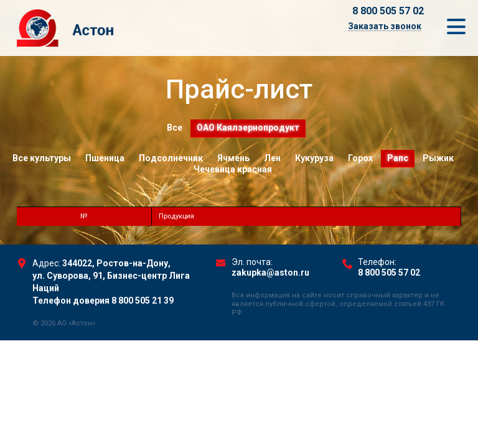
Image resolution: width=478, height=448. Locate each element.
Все (175, 128)
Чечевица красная (233, 169)
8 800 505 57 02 (388, 11)
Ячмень (233, 158)
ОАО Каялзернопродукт (248, 128)
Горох (360, 158)
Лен (272, 158)
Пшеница (105, 158)
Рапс (398, 158)
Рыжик (438, 158)
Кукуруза (314, 158)
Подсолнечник (171, 158)
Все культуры (42, 158)
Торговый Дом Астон (110, 28)
